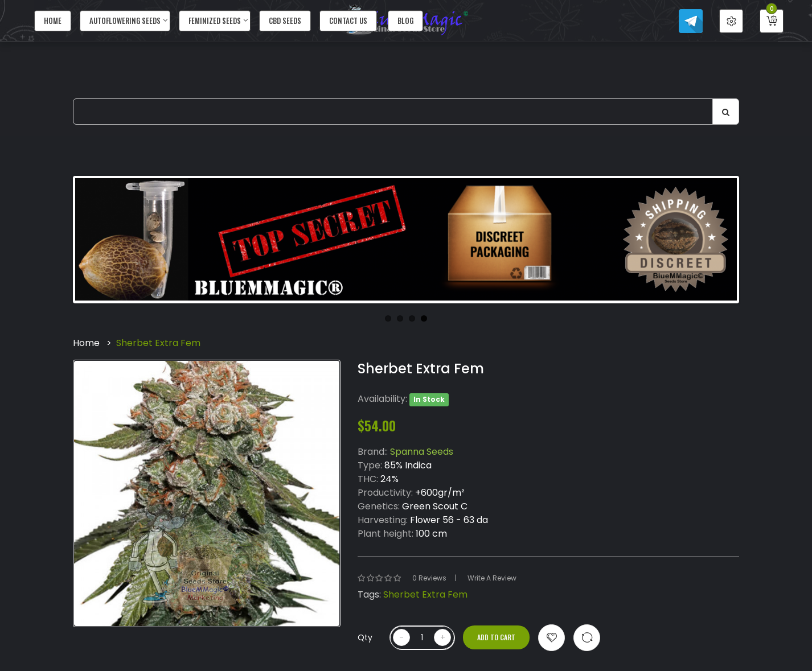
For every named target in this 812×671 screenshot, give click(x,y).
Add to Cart (496, 637)
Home (86, 343)
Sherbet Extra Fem (158, 343)
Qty (365, 637)
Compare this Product (587, 638)
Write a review (492, 578)
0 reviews (429, 578)
